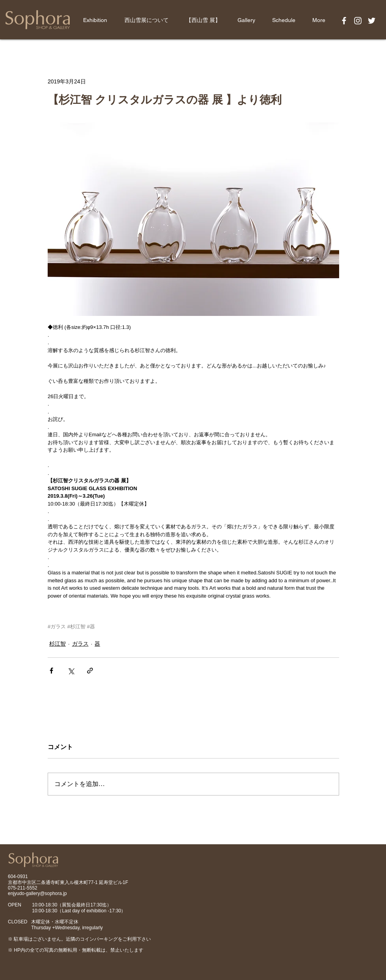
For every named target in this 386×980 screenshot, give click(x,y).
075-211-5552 (23, 888)
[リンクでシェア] (90, 671)
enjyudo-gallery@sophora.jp (37, 893)
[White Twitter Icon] (372, 21)
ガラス (80, 644)
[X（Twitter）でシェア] (71, 671)
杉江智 (58, 644)
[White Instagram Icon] (358, 21)
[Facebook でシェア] (51, 671)
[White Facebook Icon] (344, 21)
